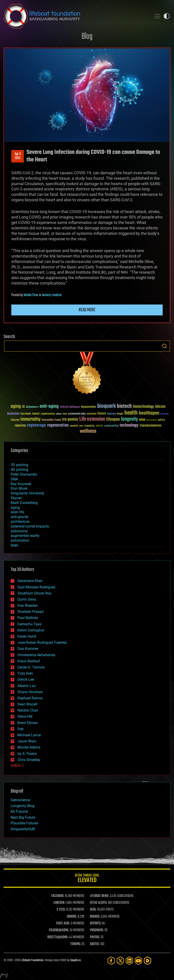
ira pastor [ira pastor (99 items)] (70, 419)
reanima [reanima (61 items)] (20, 426)
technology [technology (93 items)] (129, 426)
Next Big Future (23, 817)
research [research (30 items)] (74, 426)
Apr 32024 (18, 156)
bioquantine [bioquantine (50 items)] (89, 407)
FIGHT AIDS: (63, 924)
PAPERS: (95, 937)
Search (164, 346)
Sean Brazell (27, 704)
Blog (87, 37)
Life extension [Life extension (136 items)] (92, 419)
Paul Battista (28, 618)
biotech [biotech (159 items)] (124, 406)
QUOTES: (95, 944)
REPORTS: (96, 924)
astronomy (19, 531)
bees (14, 545)
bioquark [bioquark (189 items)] (106, 406)
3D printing (19, 465)
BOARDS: (95, 917)
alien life (17, 512)
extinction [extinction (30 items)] (92, 414)
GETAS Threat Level (87, 879)
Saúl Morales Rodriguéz (36, 587)
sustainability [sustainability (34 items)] (111, 426)
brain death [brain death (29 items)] (26, 414)
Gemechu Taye (29, 624)
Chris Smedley (29, 760)
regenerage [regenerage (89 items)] (36, 425)
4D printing (19, 470)
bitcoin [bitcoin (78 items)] (160, 407)
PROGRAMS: (97, 930)
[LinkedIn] (129, 961)
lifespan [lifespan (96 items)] (113, 419)
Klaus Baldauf (29, 661)
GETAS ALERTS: (99, 903)
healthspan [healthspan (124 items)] (149, 413)
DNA (14, 479)
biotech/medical (52, 295)
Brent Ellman (28, 723)
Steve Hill (25, 716)
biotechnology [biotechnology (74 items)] (144, 407)
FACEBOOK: (58, 896)
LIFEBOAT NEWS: (100, 896)
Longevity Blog (23, 806)
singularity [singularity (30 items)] (89, 426)
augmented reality (25, 536)
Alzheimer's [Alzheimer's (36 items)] (32, 407)
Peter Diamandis (24, 474)
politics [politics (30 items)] (162, 420)
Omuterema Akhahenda (36, 655)
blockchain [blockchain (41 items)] (13, 414)
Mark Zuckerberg (24, 503)
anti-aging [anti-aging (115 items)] (49, 406)
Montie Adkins (29, 747)
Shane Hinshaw (30, 692)
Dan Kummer (28, 649)
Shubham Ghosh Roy (34, 593)
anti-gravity (20, 517)
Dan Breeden (28, 605)
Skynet (16, 498)
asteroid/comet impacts (30, 526)
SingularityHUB (23, 829)
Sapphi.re (75, 960)
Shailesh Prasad (30, 612)
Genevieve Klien (30, 581)
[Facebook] (111, 961)
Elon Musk (19, 488)
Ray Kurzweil (21, 484)
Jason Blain (27, 741)
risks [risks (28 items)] (81, 426)
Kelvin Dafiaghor (31, 630)
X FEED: (61, 910)
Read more (87, 310)
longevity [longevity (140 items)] (129, 419)
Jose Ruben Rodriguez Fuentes (42, 642)
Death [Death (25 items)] (65, 414)
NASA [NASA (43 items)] (142, 420)
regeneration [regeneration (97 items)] (58, 425)
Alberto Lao (27, 686)
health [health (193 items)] (131, 413)
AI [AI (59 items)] (23, 407)
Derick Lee (26, 679)
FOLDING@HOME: (59, 930)
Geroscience (20, 800)
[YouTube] (138, 961)
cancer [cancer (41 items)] (36, 414)
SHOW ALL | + (18, 766)
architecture (20, 522)
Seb (21, 729)
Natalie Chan (31, 295)
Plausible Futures (24, 823)
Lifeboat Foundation (32, 960)
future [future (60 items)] (102, 414)
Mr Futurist (19, 812)
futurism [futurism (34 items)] (111, 414)
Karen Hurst (27, 636)
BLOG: (93, 910)
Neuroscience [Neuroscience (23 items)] (152, 420)
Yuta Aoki (25, 673)
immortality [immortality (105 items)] (30, 419)
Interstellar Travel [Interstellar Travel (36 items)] (51, 420)
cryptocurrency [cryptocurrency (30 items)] (48, 414)
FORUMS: (76, 944)
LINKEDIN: (59, 903)
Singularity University (28, 493)
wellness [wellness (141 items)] (88, 431)
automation (20, 540)
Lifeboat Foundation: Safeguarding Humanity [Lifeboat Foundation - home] (76, 16)
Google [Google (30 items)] (120, 414)
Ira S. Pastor (27, 754)
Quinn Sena (27, 599)
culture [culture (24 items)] (59, 414)
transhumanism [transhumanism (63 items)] (150, 426)
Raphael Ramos (30, 698)
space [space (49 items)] (99, 426)
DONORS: (72, 917)
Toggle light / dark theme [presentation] (167, 16)
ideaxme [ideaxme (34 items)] (15, 420)
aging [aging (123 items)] (16, 406)
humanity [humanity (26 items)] (165, 414)
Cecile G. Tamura (31, 667)
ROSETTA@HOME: (58, 937)
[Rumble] (147, 961)
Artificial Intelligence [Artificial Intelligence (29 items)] (70, 407)
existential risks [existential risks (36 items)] (77, 414)
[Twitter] (120, 961)
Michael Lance (29, 735)
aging (15, 507)
